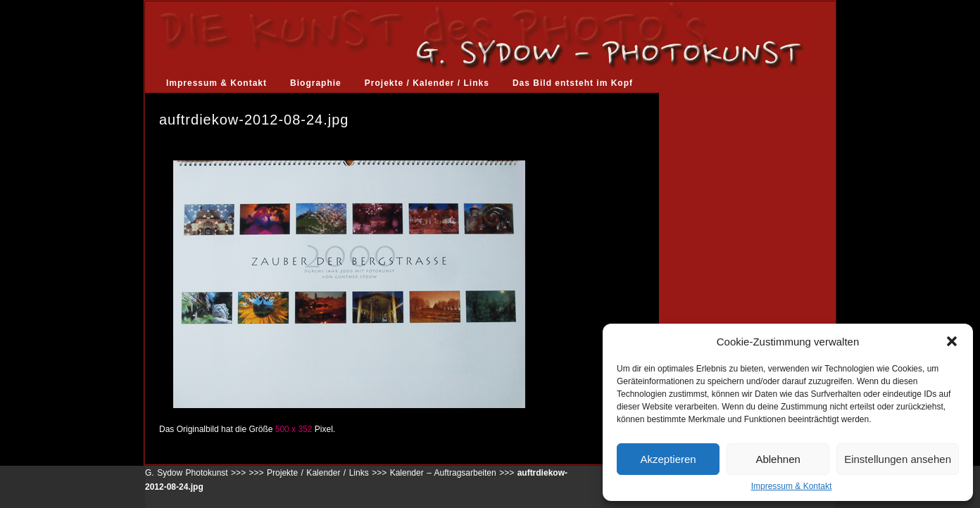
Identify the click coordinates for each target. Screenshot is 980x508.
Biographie (316, 83)
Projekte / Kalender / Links (427, 83)
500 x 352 (294, 429)
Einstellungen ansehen (898, 459)
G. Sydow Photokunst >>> (195, 473)
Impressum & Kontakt (792, 486)
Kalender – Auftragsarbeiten (443, 473)
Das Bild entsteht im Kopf (573, 83)
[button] (952, 341)
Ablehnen (778, 459)
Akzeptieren (668, 459)
